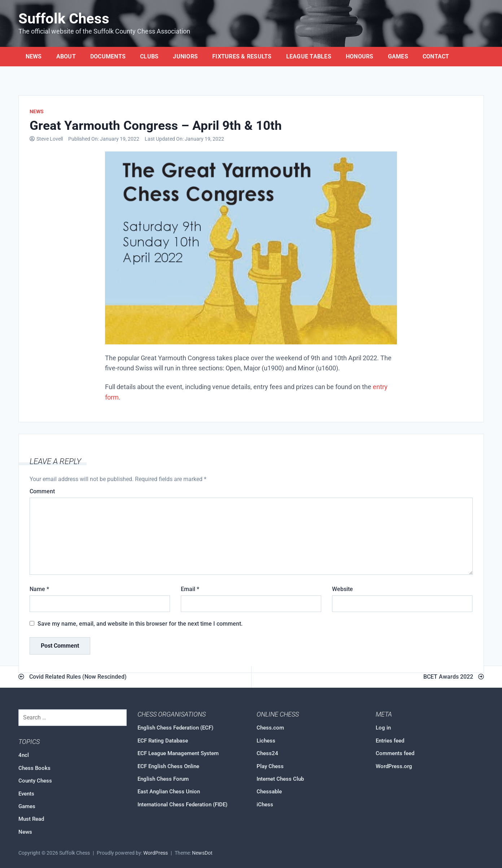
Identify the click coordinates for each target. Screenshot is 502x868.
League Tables (309, 56)
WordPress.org (394, 766)
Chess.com (270, 728)
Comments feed (395, 753)
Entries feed (390, 741)
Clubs (149, 56)
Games (398, 56)
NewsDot (202, 853)
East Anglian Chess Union (169, 792)
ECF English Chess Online (168, 766)
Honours (360, 56)
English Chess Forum (163, 779)
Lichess (266, 741)
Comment (42, 491)
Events (26, 794)
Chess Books (34, 768)
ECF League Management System (178, 753)
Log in (383, 728)
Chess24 (267, 753)
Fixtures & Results (242, 56)
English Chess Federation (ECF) (175, 728)
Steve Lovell (50, 139)
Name (39, 589)
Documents (108, 56)
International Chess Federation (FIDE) (182, 805)
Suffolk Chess (64, 19)
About (66, 56)
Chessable (269, 792)
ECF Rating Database (163, 741)
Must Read (31, 819)
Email (190, 589)
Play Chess (270, 766)
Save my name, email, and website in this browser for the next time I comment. (140, 624)
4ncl (24, 755)
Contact (436, 56)
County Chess (35, 781)
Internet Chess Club (280, 779)
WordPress (156, 853)
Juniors (185, 56)
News (34, 56)
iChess (265, 805)
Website (342, 589)
